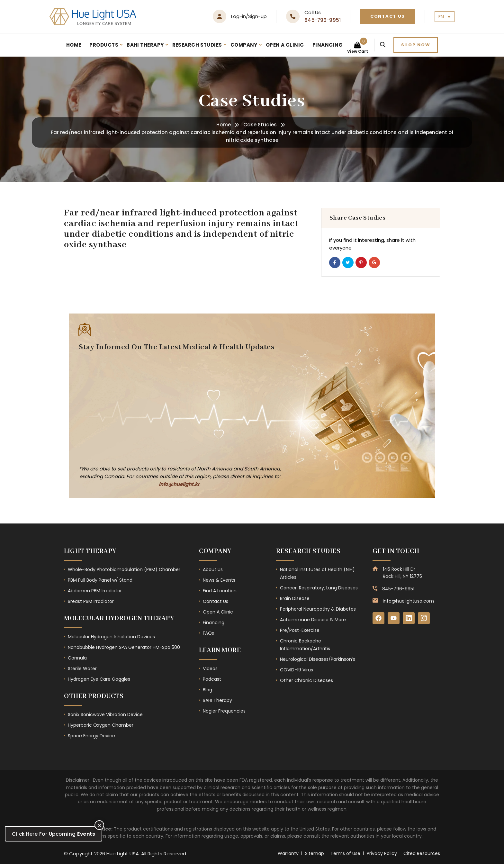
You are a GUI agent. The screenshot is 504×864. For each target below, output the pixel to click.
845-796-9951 (323, 20)
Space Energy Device (91, 736)
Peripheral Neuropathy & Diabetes (318, 609)
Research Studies (197, 45)
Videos (210, 668)
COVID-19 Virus (297, 670)
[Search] (383, 45)
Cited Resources (422, 853)
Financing (328, 45)
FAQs (208, 633)
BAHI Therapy (145, 45)
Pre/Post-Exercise (300, 630)
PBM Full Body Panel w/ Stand (100, 580)
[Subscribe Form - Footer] (176, 407)
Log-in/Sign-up (249, 16)
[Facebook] (379, 618)
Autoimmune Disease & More (313, 620)
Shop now (416, 45)
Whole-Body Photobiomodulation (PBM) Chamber (124, 569)
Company (244, 45)
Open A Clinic (285, 45)
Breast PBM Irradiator (91, 601)
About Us (213, 569)
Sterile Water (82, 668)
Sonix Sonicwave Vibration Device (105, 714)
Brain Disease (295, 598)
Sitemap (315, 853)
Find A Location (220, 591)
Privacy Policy (382, 853)
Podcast (212, 679)
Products (104, 45)
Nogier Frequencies (224, 711)
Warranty (288, 853)
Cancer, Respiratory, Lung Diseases (319, 588)
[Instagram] (425, 618)
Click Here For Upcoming (54, 834)
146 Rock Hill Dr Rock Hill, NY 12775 (402, 573)
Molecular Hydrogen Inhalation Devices (111, 637)
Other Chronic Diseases (306, 680)
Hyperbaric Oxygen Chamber (101, 725)
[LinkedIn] (410, 618)
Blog (207, 690)
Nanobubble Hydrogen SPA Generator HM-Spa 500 (124, 647)
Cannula (77, 658)
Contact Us (388, 16)
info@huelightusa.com (408, 601)
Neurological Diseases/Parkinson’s (318, 659)
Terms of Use (345, 853)
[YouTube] (394, 618)
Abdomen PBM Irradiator (95, 591)
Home (74, 45)
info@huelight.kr (179, 484)
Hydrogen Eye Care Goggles (99, 679)
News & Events (219, 580)
